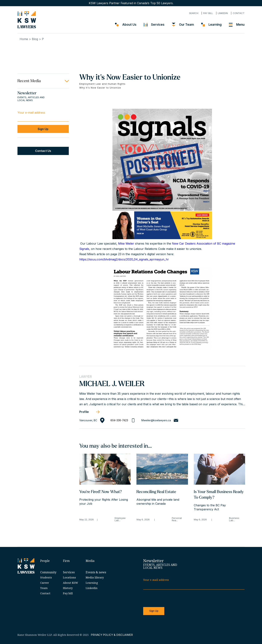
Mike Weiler (126, 244)
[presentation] (171, 598)
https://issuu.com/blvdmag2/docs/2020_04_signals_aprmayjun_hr (124, 259)
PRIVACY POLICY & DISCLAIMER (112, 635)
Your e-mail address (31, 113)
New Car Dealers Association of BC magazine (204, 244)
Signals (84, 249)
